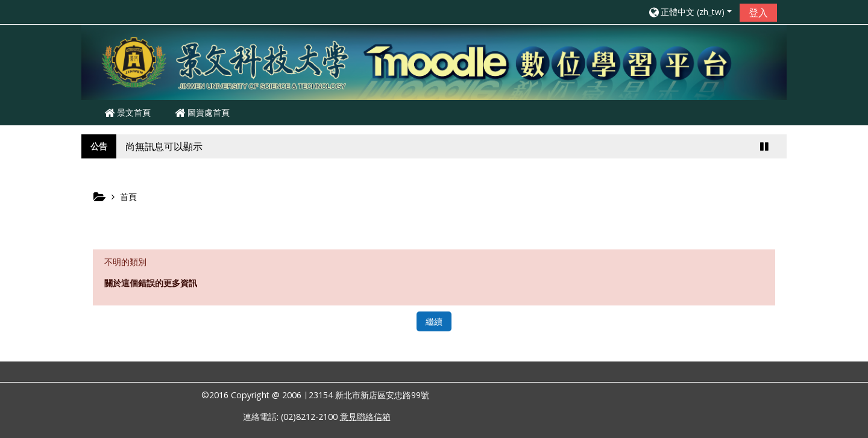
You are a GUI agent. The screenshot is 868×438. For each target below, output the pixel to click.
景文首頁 (127, 112)
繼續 (434, 321)
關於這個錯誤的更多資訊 (151, 283)
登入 (758, 13)
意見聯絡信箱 (365, 417)
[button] (690, 12)
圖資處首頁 (202, 112)
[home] (434, 61)
